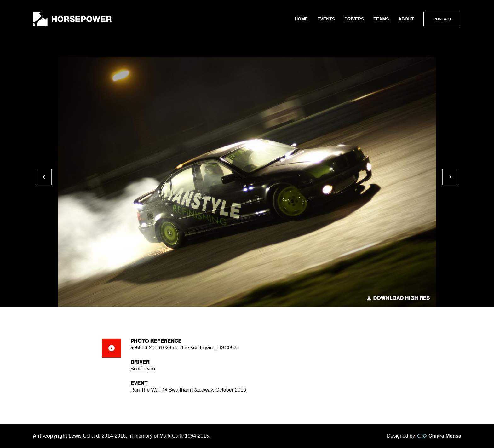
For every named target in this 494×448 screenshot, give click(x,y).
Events (326, 19)
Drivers (354, 19)
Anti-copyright (50, 436)
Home (301, 19)
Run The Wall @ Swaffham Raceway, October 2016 (188, 390)
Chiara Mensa (439, 436)
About (406, 19)
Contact (442, 19)
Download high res (398, 298)
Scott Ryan (143, 369)
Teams (381, 19)
